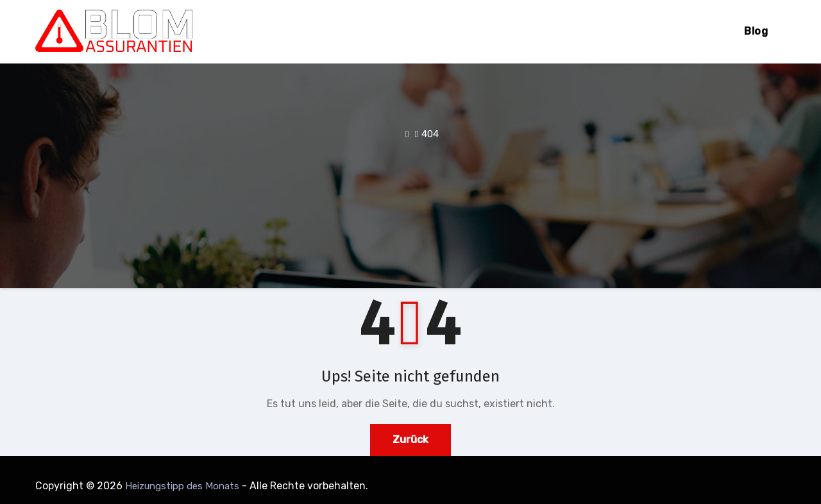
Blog (756, 31)
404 (430, 134)
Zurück (410, 440)
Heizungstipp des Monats (182, 486)
